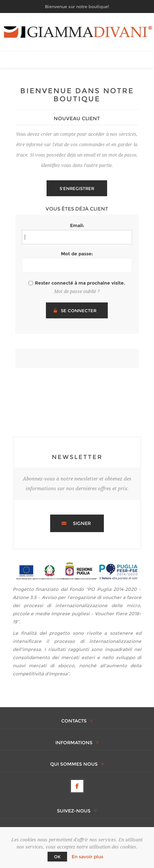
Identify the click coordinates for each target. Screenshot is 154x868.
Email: (77, 225)
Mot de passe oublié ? (77, 291)
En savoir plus (87, 857)
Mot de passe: (77, 254)
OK (57, 857)
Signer (82, 523)
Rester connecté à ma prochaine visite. (80, 283)
